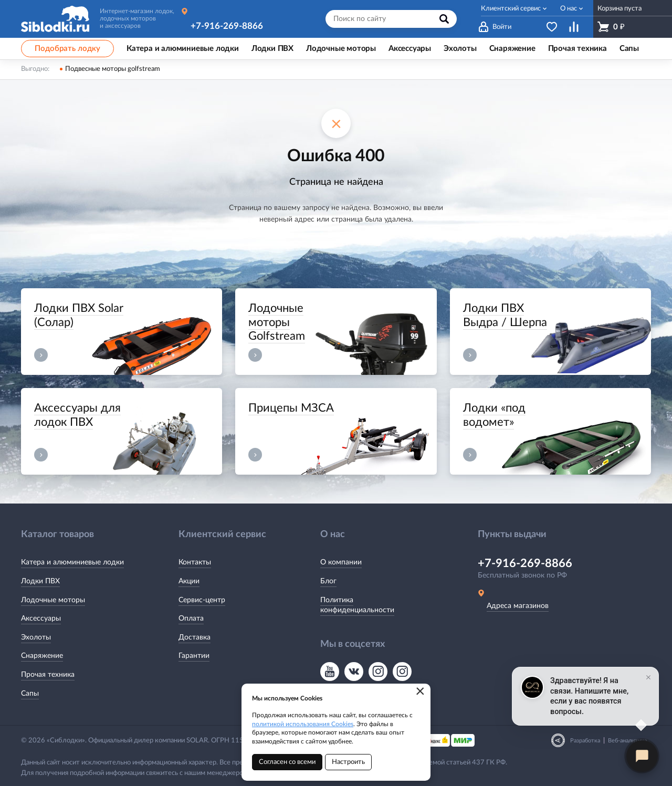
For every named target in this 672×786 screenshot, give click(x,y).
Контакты (195, 562)
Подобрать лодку (67, 49)
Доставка (195, 637)
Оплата (191, 619)
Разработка (585, 741)
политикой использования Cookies (303, 724)
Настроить (348, 762)
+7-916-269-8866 (227, 26)
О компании (341, 562)
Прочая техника (48, 675)
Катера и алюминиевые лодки (72, 562)
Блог (328, 581)
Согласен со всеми (287, 762)
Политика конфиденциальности (357, 605)
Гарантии (194, 656)
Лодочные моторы (53, 600)
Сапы (30, 694)
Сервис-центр (202, 600)
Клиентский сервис (511, 9)
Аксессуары (41, 619)
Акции (189, 581)
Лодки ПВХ (40, 581)
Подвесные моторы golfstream (113, 69)
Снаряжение (42, 656)
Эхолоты (36, 637)
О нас (569, 9)
